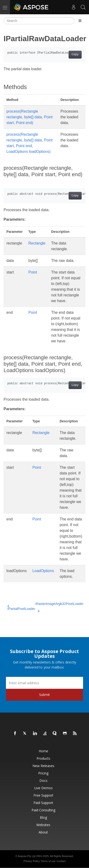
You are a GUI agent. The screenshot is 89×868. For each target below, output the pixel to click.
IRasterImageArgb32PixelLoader (59, 607)
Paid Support (43, 803)
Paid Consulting (43, 810)
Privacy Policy (32, 861)
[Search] (39, 21)
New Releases (43, 766)
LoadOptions (43, 571)
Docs (43, 781)
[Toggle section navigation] (80, 21)
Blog (43, 817)
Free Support (43, 795)
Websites (43, 825)
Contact (61, 861)
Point (33, 272)
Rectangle (37, 243)
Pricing (43, 773)
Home (43, 751)
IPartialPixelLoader (21, 608)
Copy (75, 55)
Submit (44, 695)
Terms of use (48, 861)
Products (43, 758)
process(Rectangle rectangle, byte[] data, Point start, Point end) (30, 117)
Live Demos (43, 788)
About (43, 832)
